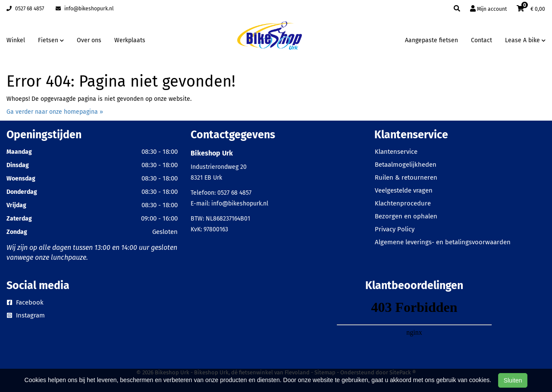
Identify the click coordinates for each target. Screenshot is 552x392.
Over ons (89, 40)
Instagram (26, 315)
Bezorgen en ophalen (406, 216)
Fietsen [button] (51, 40)
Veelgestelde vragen (404, 190)
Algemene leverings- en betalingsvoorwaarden (443, 242)
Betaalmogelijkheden (406, 165)
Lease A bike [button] (525, 40)
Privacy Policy (395, 229)
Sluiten (513, 380)
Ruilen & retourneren (406, 177)
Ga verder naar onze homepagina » (55, 112)
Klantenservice (396, 152)
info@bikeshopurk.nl (85, 9)
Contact (481, 40)
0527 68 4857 (25, 9)
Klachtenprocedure (403, 203)
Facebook (25, 302)
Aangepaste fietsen (431, 40)
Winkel (16, 40)
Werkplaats (130, 40)
